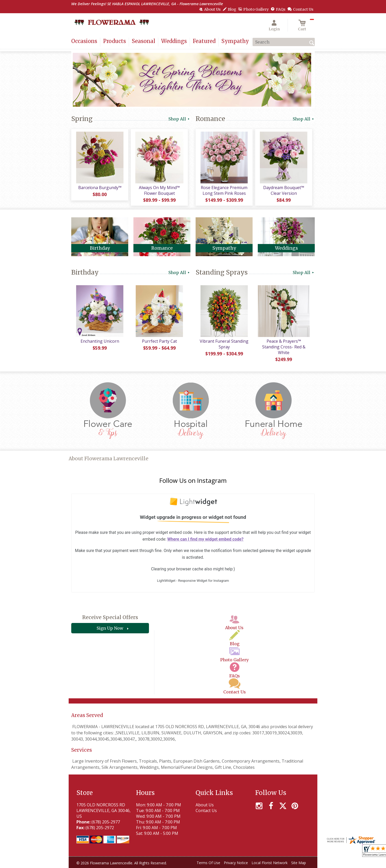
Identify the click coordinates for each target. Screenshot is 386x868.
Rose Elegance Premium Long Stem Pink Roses (224, 190)
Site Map (299, 863)
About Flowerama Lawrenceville (109, 459)
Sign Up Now (110, 628)
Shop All (179, 119)
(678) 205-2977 (106, 822)
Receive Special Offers (110, 617)
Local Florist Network (270, 863)
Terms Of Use (208, 863)
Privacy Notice (236, 863)
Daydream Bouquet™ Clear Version (284, 190)
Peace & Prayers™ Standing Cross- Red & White (284, 347)
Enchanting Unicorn (100, 341)
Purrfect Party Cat (159, 341)
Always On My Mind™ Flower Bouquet (159, 190)
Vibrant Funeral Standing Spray (224, 344)
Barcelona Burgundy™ (100, 188)
